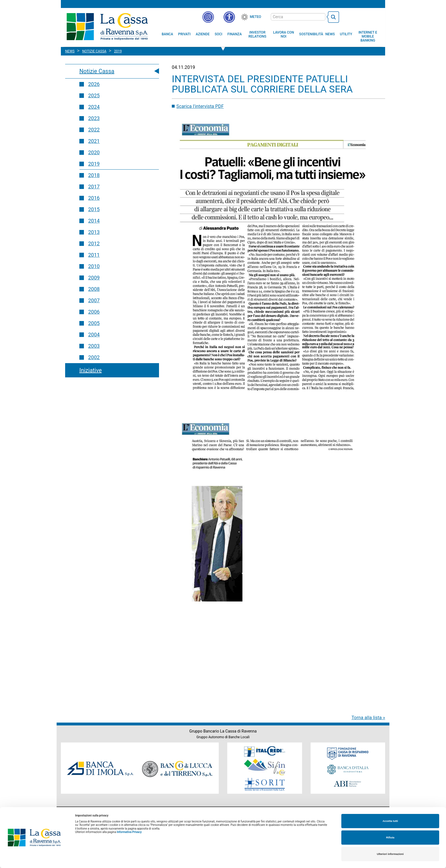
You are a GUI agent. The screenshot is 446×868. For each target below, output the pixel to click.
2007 (94, 300)
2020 (94, 152)
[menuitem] (168, 34)
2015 (94, 209)
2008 (94, 289)
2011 (94, 255)
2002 (94, 357)
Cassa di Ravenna (107, 26)
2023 (94, 118)
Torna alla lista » (368, 718)
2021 (94, 141)
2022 (94, 130)
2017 (94, 187)
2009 (94, 278)
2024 (94, 107)
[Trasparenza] (361, 17)
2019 (94, 164)
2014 (94, 221)
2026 (94, 84)
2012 (94, 243)
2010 (94, 266)
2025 (94, 95)
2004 (94, 335)
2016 (94, 198)
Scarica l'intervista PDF (200, 106)
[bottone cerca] (333, 17)
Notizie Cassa (97, 71)
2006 (94, 312)
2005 (94, 323)
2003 (94, 346)
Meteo (255, 17)
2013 (94, 232)
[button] (229, 17)
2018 (94, 175)
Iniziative (91, 370)
